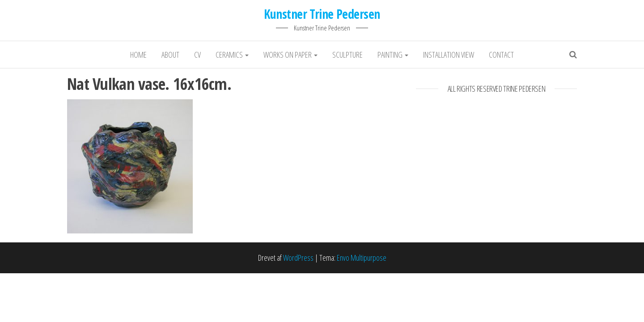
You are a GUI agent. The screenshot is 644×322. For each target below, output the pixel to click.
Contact (501, 55)
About (170, 55)
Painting (393, 55)
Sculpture (347, 55)
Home (138, 55)
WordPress (298, 258)
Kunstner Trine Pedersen (322, 14)
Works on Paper (290, 55)
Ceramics (232, 55)
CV (197, 55)
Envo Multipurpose (362, 258)
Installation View (449, 55)
